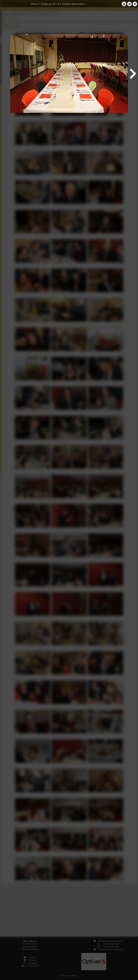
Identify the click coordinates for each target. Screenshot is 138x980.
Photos (34, 4)
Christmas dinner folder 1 (74, 4)
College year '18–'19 (50, 4)
